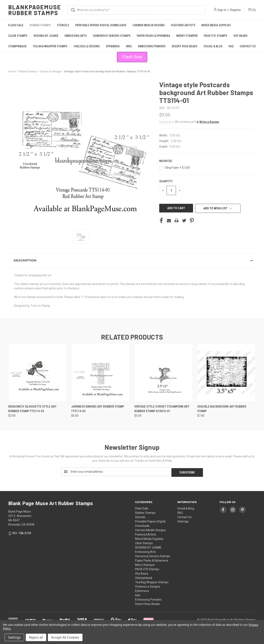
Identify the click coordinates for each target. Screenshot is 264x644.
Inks (129, 46)
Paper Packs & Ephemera (153, 36)
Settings (14, 637)
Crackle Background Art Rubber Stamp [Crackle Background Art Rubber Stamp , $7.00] (222, 409)
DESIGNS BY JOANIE (46, 36)
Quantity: (166, 181)
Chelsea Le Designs (87, 46)
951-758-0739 (22, 532)
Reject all (36, 637)
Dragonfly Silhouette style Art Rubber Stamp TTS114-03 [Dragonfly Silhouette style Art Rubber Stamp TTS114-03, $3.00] (32, 409)
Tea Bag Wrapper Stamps (50, 46)
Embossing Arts (76, 36)
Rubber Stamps (40, 25)
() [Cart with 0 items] (252, 10)
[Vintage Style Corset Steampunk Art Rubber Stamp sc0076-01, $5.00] (164, 373)
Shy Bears (240, 36)
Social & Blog (213, 46)
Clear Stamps (18, 36)
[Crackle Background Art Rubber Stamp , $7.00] (226, 373)
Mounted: (166, 161)
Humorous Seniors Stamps (112, 36)
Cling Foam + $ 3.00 (177, 168)
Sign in (222, 10)
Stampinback (17, 46)
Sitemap (183, 521)
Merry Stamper (187, 36)
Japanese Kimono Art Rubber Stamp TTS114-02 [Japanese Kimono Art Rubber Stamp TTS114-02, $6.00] (98, 409)
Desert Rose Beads (185, 46)
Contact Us (248, 46)
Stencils (63, 25)
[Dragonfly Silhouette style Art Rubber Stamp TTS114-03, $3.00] (38, 373)
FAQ (231, 46)
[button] (132, 57)
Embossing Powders (152, 46)
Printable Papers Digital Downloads (101, 25)
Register (236, 10)
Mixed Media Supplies (216, 25)
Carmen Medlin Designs (149, 25)
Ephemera (113, 46)
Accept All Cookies (65, 637)
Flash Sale (16, 25)
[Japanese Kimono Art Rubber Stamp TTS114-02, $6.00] (100, 373)
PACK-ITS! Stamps (216, 36)
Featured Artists (183, 25)
